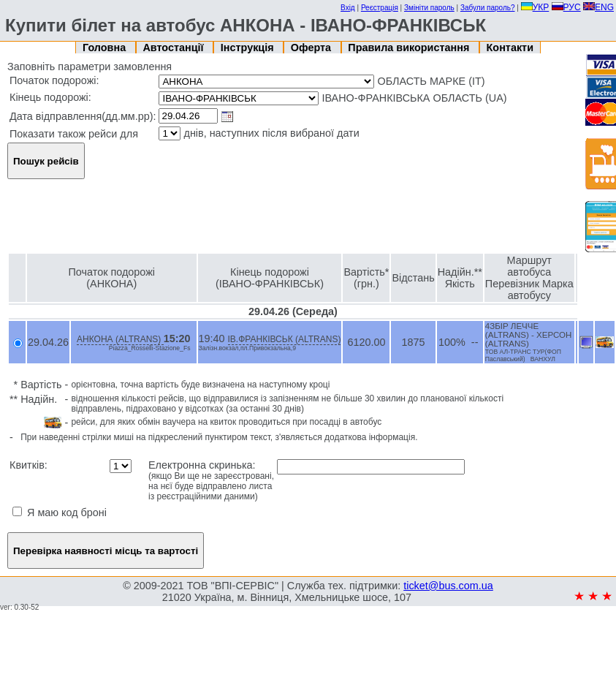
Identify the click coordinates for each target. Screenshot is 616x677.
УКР (535, 7)
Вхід (348, 8)
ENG (598, 7)
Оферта (312, 48)
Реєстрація (380, 8)
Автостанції (174, 48)
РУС (566, 7)
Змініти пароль (429, 8)
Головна (106, 48)
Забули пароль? (488, 8)
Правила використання (410, 48)
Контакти (510, 48)
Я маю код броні (60, 513)
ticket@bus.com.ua (448, 586)
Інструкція (249, 48)
